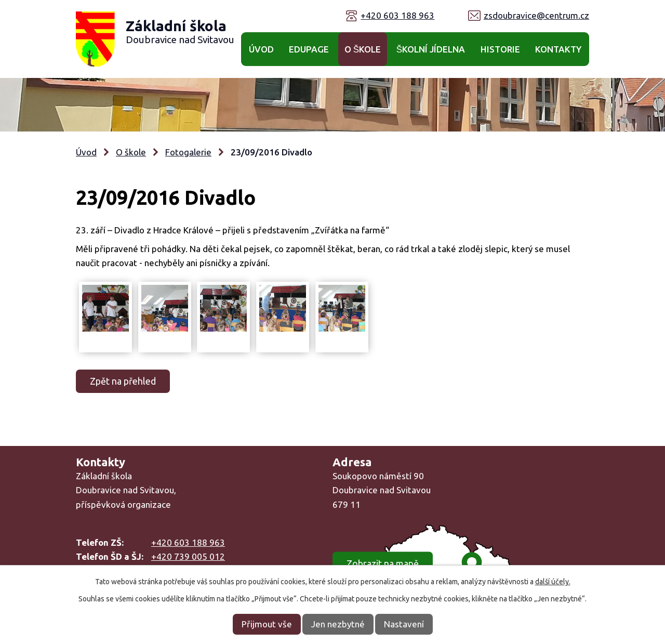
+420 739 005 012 (188, 556)
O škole (363, 49)
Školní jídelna (431, 49)
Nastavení (404, 624)
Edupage (309, 49)
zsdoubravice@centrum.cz (536, 15)
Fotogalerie (188, 152)
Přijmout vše (267, 624)
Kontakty (558, 49)
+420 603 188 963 (397, 15)
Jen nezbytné (338, 624)
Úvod (261, 49)
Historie (500, 49)
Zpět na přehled (123, 381)
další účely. (553, 582)
